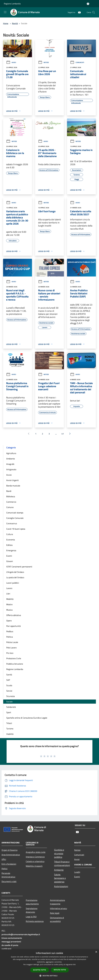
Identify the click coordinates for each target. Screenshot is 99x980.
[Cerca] (94, 12)
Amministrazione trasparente (57, 902)
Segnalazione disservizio (32, 910)
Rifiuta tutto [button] (60, 970)
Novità (15, 23)
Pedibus (10, 631)
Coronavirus (12, 523)
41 (63, 434)
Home (6, 23)
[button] (49, 976)
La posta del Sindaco (15, 577)
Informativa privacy (59, 908)
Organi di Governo (9, 850)
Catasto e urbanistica (35, 861)
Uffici (4, 859)
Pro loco (10, 653)
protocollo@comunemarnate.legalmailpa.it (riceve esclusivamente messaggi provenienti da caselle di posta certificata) (21, 942)
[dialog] (49, 965)
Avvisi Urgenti (13, 480)
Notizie (44, 62)
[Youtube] (78, 12)
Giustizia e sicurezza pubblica (59, 853)
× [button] (96, 952)
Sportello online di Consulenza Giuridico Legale (27, 718)
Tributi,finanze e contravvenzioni (62, 863)
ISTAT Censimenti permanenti (19, 567)
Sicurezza (11, 696)
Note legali (55, 913)
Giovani (10, 561)
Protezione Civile (14, 658)
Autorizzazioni (61, 886)
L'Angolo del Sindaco (15, 572)
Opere (9, 621)
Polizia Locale (12, 642)
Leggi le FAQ (31, 917)
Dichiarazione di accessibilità (57, 919)
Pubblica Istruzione (15, 664)
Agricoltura (11, 453)
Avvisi (11, 62)
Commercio (11, 502)
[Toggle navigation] (5, 12)
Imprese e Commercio (35, 857)
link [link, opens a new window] (74, 965)
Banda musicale (13, 486)
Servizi (9, 691)
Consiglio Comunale (15, 518)
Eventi (9, 556)
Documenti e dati (9, 881)
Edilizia (9, 545)
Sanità (9, 675)
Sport (9, 712)
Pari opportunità (13, 626)
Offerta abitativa (14, 615)
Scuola (9, 685)
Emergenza (11, 550)
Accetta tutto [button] (40, 970)
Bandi (9, 491)
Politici (5, 869)
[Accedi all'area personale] (88, 4)
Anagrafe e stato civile (36, 852)
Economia (11, 540)
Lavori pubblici (13, 583)
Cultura (10, 534)
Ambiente (11, 459)
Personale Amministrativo (8, 875)
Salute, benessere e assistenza (60, 878)
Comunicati (77, 62)
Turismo (10, 729)
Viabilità (10, 734)
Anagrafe (10, 464)
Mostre (9, 604)
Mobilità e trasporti (34, 866)
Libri (8, 594)
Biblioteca (11, 496)
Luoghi (77, 872)
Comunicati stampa (15, 513)
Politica (10, 637)
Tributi (9, 723)
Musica (9, 610)
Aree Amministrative (11, 855)
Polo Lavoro (11, 648)
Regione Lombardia (12, 4)
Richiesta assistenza (35, 921)
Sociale (9, 702)
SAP (8, 680)
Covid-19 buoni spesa (16, 529)
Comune (10, 507)
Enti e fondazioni (9, 864)
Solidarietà (11, 707)
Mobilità (10, 599)
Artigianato (11, 469)
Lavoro (9, 588)
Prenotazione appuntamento (32, 902)
